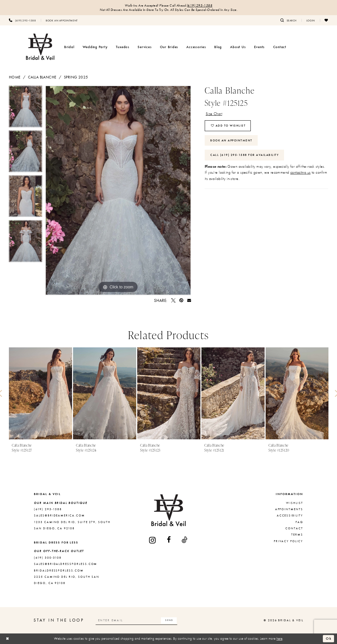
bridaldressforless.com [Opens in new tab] (59, 571)
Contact (294, 528)
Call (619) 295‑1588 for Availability (245, 155)
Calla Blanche (42, 77)
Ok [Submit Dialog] (329, 638)
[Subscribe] (169, 620)
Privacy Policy (288, 541)
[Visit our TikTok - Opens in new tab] (185, 540)
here (279, 638)
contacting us (300, 172)
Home (15, 77)
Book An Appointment (231, 140)
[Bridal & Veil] (40, 47)
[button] (311, 20)
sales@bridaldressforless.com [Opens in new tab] (65, 564)
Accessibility (290, 515)
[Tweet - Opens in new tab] (173, 300)
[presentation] (40, 394)
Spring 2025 (76, 77)
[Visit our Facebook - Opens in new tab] (169, 540)
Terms (297, 535)
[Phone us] (22, 20)
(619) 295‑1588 (199, 5)
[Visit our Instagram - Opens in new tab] (153, 540)
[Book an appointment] (62, 20)
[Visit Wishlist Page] (326, 20)
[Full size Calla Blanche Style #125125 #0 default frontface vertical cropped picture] (118, 190)
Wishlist (295, 503)
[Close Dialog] (8, 639)
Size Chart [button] (214, 114)
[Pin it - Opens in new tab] (181, 300)
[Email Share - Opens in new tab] (189, 300)
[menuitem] (22, 20)
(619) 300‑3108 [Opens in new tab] (48, 558)
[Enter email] (137, 620)
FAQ (299, 522)
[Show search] (288, 20)
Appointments (289, 509)
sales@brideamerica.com (59, 515)
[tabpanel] (26, 108)
